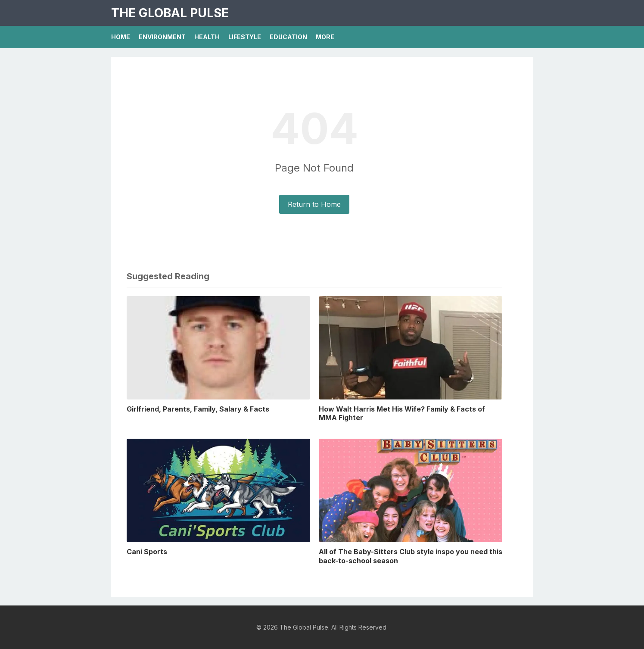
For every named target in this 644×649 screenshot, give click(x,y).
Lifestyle (245, 37)
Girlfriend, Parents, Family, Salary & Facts (198, 409)
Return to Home (314, 204)
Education (288, 37)
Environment (162, 37)
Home (121, 37)
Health (207, 37)
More (325, 37)
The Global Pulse (170, 13)
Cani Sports (147, 552)
